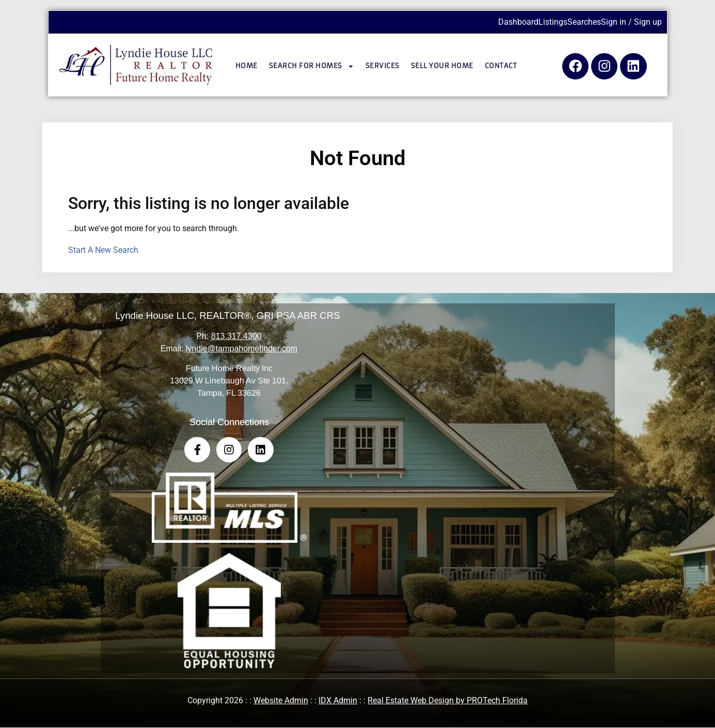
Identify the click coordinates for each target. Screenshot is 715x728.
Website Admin (281, 701)
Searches (584, 22)
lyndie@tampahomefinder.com (242, 349)
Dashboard (518, 22)
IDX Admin (338, 701)
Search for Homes (312, 66)
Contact (501, 66)
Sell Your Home (442, 66)
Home (247, 66)
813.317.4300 (236, 336)
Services (383, 66)
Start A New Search (103, 250)
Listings (553, 22)
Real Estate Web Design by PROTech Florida (448, 701)
